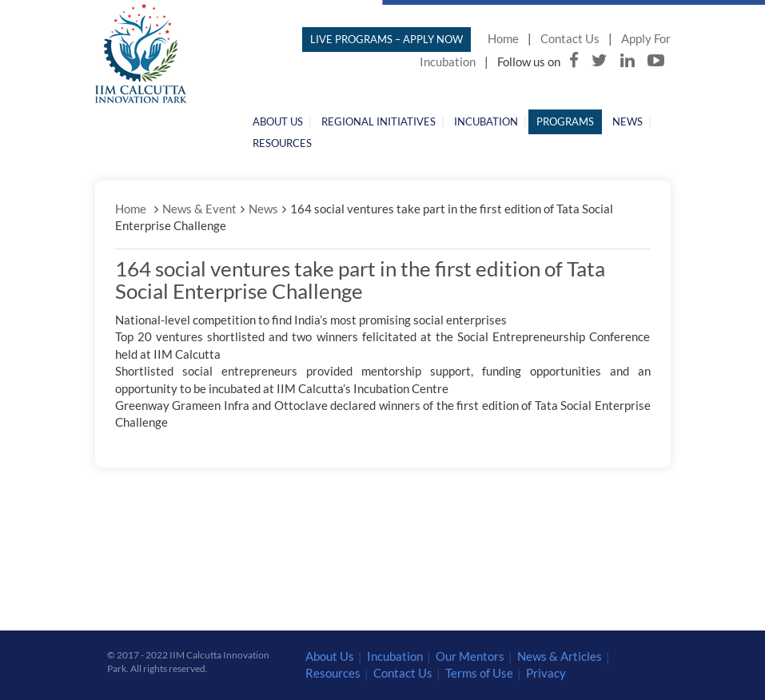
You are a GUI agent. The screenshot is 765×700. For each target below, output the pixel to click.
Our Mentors (470, 656)
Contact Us (570, 38)
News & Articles (560, 656)
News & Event (199, 209)
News (628, 121)
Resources (282, 143)
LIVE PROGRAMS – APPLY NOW (386, 39)
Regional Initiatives (379, 121)
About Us (278, 121)
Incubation (486, 121)
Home (503, 38)
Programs (565, 121)
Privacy (546, 673)
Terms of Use (479, 673)
